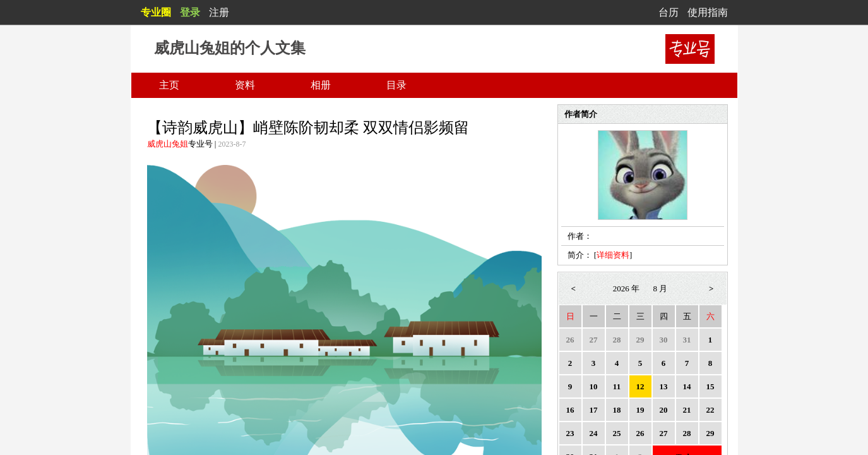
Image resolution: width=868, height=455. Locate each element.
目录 (396, 85)
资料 (245, 85)
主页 (169, 85)
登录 (190, 12)
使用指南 (708, 12)
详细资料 (613, 255)
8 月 (661, 288)
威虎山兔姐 (168, 144)
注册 (219, 12)
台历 (669, 12)
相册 (321, 85)
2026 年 (626, 288)
